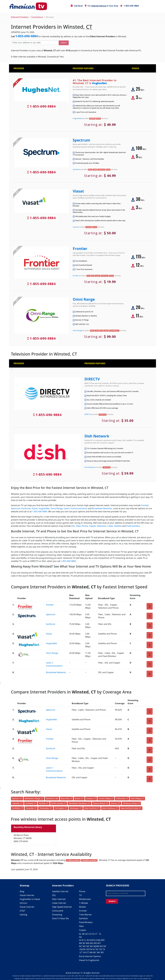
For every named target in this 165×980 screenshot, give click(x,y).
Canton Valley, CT (106, 798)
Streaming (57, 915)
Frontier (80, 249)
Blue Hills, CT (67, 798)
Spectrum (81, 140)
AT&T (22, 911)
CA (90, 934)
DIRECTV (92, 379)
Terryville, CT (31, 808)
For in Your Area (102, 6)
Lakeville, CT (17, 803)
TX (104, 949)
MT (99, 943)
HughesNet (99, 83)
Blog (22, 891)
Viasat (78, 191)
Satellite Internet (60, 891)
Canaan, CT (91, 798)
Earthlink (83, 918)
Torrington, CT (61, 808)
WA (91, 952)
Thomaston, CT (46, 808)
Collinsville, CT (122, 798)
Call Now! (77, 6)
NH (91, 946)
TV (80, 895)
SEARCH (112, 901)
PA (91, 949)
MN (88, 943)
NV (101, 946)
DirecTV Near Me (60, 918)
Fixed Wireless (86, 922)
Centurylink (58, 911)
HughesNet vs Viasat (30, 899)
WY (102, 952)
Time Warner (85, 915)
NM (98, 946)
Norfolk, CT (44, 803)
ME (81, 943)
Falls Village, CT (137, 798)
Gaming (23, 915)
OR (88, 949)
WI (94, 952)
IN (88, 940)
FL (100, 934)
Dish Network (97, 436)
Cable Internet (59, 903)
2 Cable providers (73, 860)
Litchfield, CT (31, 803)
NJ (95, 946)
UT (81, 952)
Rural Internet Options (90, 956)
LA (96, 940)
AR (83, 934)
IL (85, 940)
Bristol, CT (79, 798)
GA (80, 937)
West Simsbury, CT (110, 808)
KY (93, 940)
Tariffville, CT (17, 808)
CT (96, 934)
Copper (92, 526)
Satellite (118, 526)
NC (81, 946)
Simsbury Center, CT (131, 803)
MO (92, 943)
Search (64, 43)
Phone (85, 526)
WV (98, 952)
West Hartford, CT (92, 808)
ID (83, 940)
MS (96, 943)
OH (81, 949)
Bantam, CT (17, 798)
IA (80, 940)
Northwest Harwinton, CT (79, 803)
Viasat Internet (27, 895)
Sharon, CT (115, 803)
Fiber (78, 526)
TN (100, 949)
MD (103, 940)
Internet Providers (20, 17)
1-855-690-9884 (129, 6)
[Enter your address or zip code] (35, 43)
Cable (110, 526)
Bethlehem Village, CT (34, 798)
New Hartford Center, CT (131, 808)
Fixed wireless (133, 526)
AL (80, 934)
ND (84, 946)
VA (84, 952)
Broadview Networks (102, 508)
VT (88, 952)
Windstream (85, 899)
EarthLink (26, 508)
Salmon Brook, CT (101, 803)
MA (99, 940)
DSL (73, 526)
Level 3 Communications (75, 508)
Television (102, 526)
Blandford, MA (52, 798)
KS (91, 940)
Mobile (82, 907)
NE (88, 946)
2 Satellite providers (89, 860)
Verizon (23, 903)
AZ (86, 934)
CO (93, 934)
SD (97, 949)
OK (84, 949)
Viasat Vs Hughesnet (89, 960)
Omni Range (84, 299)
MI (84, 943)
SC (94, 949)
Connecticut (37, 17)
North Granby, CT (59, 803)
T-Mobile (83, 903)
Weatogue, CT (76, 808)
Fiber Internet (59, 899)
